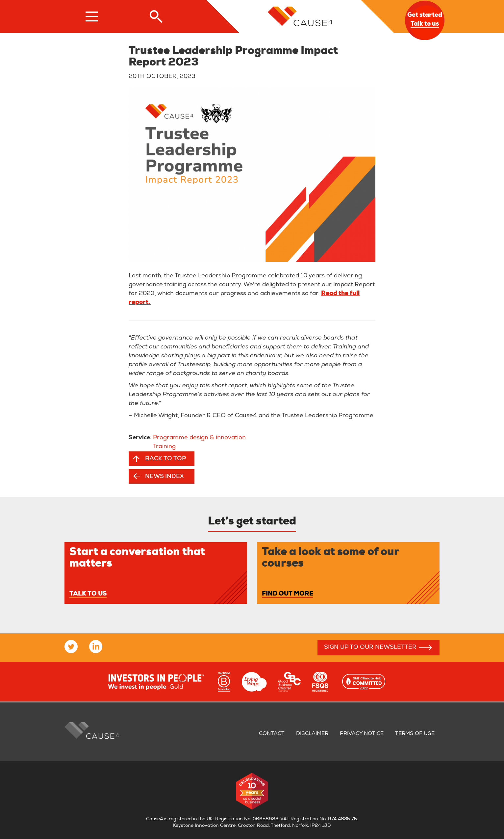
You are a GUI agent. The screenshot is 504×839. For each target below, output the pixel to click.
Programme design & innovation (199, 438)
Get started (425, 20)
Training (164, 447)
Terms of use (415, 734)
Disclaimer (312, 734)
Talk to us (88, 594)
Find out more (288, 594)
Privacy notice (362, 734)
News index (164, 477)
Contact (272, 734)
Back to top (165, 459)
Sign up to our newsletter (370, 648)
